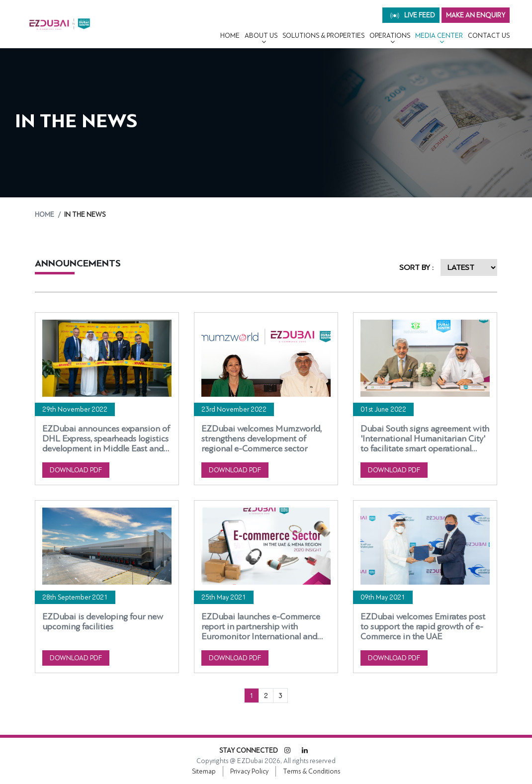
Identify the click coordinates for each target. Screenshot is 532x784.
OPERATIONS (390, 36)
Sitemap (204, 771)
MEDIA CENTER (439, 36)
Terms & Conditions (311, 771)
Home (230, 36)
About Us (261, 36)
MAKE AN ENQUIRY (476, 15)
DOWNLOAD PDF (76, 470)
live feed (413, 15)
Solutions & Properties (323, 36)
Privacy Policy (249, 771)
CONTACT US (489, 36)
